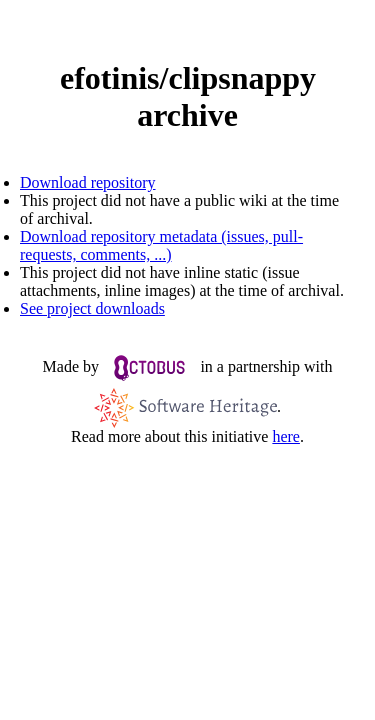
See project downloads (92, 308)
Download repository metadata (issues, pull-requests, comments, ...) (161, 245)
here (286, 436)
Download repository (88, 182)
